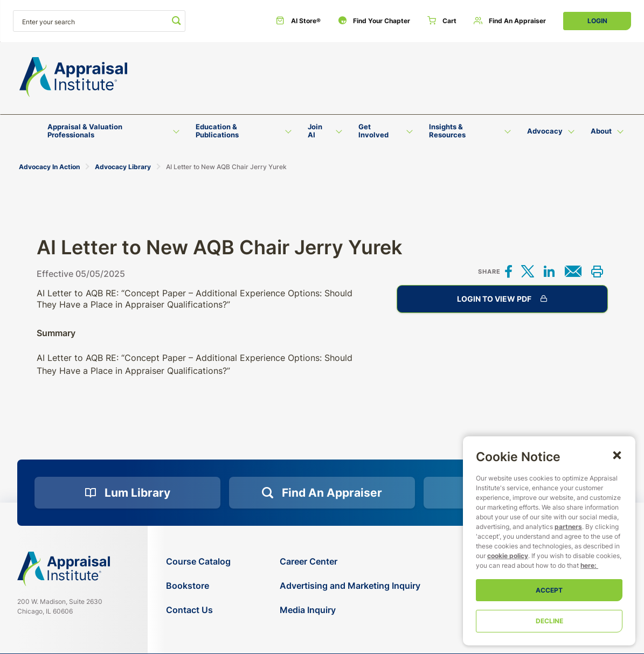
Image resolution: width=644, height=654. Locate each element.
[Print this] (597, 272)
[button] (617, 455)
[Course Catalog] (198, 562)
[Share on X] (528, 272)
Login (597, 21)
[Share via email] (573, 272)
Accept (549, 590)
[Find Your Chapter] (374, 21)
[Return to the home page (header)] (73, 77)
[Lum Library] (127, 493)
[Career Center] (350, 562)
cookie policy (508, 556)
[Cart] (442, 21)
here (587, 565)
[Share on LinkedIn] (549, 272)
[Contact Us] (198, 610)
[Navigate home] (64, 569)
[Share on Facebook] (509, 272)
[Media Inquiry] (350, 610)
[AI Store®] (298, 21)
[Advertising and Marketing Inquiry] (350, 586)
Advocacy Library (123, 167)
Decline (549, 621)
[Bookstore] (198, 586)
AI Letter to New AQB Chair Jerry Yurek (226, 167)
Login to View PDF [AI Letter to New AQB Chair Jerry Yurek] (502, 299)
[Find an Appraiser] (510, 21)
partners (568, 527)
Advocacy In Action (49, 167)
